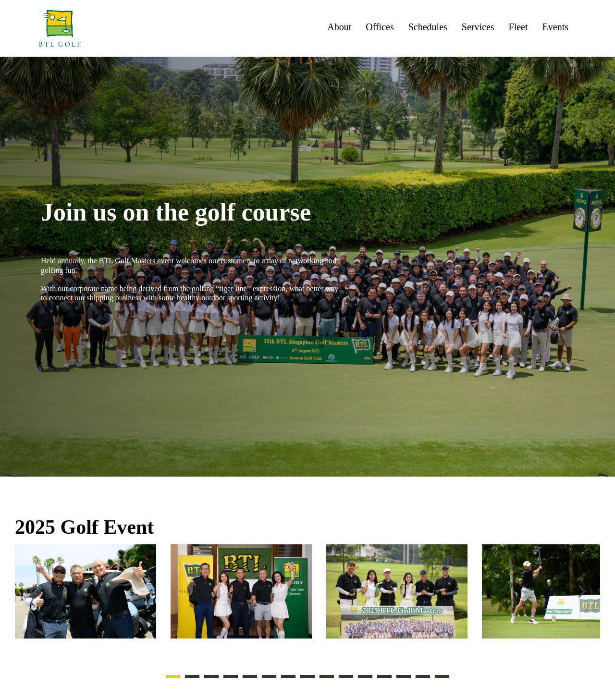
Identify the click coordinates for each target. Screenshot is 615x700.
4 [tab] (231, 676)
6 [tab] (269, 676)
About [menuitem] (339, 27)
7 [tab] (288, 676)
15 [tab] (442, 676)
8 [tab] (307, 676)
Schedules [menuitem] (428, 27)
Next (581, 589)
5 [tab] (250, 676)
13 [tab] (404, 676)
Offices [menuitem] (380, 27)
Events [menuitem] (555, 27)
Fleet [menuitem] (518, 27)
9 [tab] (327, 676)
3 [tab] (211, 676)
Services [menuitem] (478, 27)
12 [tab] (384, 676)
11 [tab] (365, 676)
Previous (34, 589)
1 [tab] (173, 676)
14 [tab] (423, 676)
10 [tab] (346, 676)
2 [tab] (192, 676)
